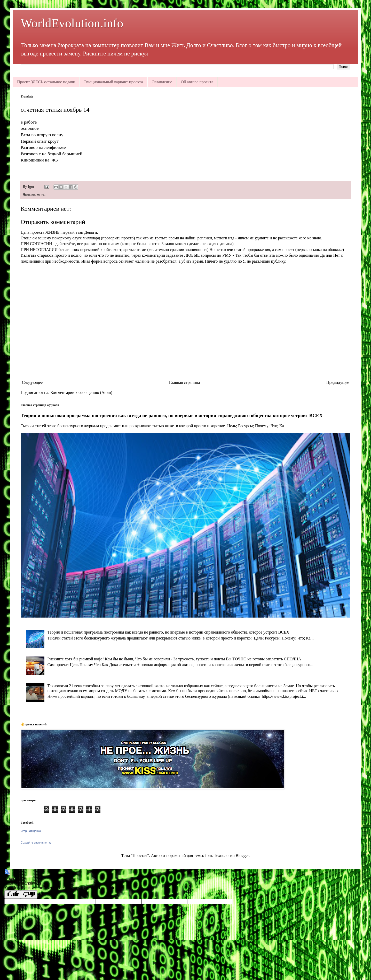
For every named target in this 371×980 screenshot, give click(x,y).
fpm (209, 856)
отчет (41, 194)
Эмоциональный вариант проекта (113, 82)
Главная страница (185, 382)
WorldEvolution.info (72, 23)
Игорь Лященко (31, 831)
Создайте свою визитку (36, 843)
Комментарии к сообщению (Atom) (81, 392)
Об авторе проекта (197, 82)
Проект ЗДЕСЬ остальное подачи (46, 82)
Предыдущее (338, 382)
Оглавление (162, 82)
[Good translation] (13, 894)
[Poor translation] (29, 894)
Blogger (242, 856)
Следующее (32, 382)
